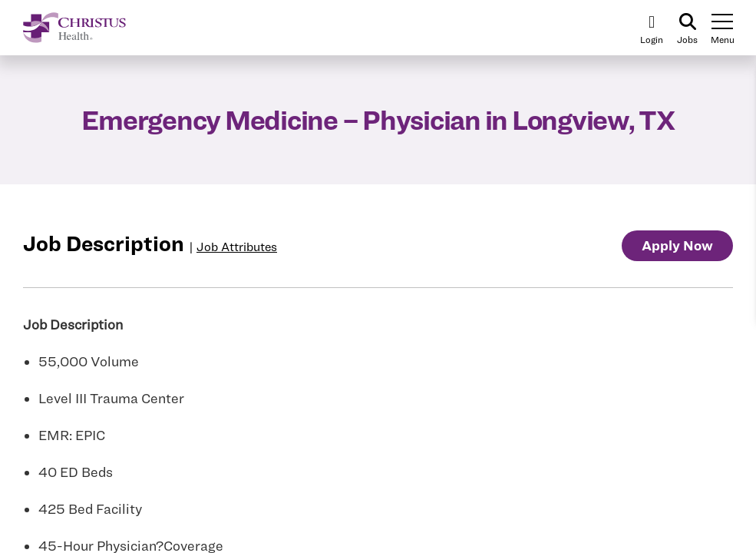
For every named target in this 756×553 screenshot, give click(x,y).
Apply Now (677, 245)
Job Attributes (237, 247)
